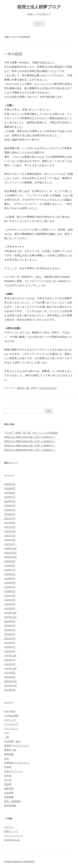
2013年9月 (10, 621)
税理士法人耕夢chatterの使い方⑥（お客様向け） (30, 437)
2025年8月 (10, 493)
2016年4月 (10, 587)
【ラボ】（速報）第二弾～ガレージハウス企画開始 (31, 433)
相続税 (8, 784)
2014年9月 (10, 600)
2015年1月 (10, 596)
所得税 (8, 767)
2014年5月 (10, 608)
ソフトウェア (11, 724)
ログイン (9, 827)
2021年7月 (10, 518)
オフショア (10, 720)
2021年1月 (10, 544)
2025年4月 (10, 506)
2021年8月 (10, 514)
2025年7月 (10, 497)
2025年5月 (10, 501)
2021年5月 (10, 527)
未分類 (8, 776)
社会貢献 (9, 793)
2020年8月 (10, 566)
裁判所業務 (10, 806)
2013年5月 (10, 634)
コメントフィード (14, 836)
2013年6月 (10, 630)
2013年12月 (10, 613)
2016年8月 (10, 583)
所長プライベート (14, 771)
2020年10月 (10, 557)
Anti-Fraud (10, 711)
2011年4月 (10, 673)
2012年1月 (10, 664)
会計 (7, 758)
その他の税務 (11, 716)
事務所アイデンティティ (17, 746)
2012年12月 (10, 656)
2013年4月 (10, 638)
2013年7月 (10, 626)
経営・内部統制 (12, 801)
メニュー (39, 23)
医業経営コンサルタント (17, 763)
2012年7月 (10, 660)
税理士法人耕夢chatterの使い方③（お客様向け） (30, 450)
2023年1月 (10, 510)
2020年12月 (10, 548)
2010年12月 (10, 681)
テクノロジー (11, 728)
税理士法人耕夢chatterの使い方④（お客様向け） (30, 446)
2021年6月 (10, 523)
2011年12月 (10, 668)
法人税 (8, 780)
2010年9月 (10, 690)
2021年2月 (10, 540)
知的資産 (9, 788)
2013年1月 (10, 651)
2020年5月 (10, 578)
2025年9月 (10, 488)
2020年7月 (10, 570)
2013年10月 (10, 617)
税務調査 (9, 797)
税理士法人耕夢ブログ (39, 7)
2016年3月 (10, 591)
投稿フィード (11, 831)
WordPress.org (12, 840)
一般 (7, 737)
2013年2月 (10, 647)
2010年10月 (10, 686)
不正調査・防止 (12, 741)
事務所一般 (23, 388)
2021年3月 (10, 536)
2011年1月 (10, 677)
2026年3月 (10, 484)
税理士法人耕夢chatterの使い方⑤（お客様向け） (30, 441)
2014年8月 (10, 604)
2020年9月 (10, 561)
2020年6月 (10, 574)
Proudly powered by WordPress (19, 862)
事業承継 (9, 754)
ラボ (7, 733)
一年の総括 (13, 54)
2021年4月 (10, 531)
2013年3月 (10, 643)
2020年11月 (10, 553)
